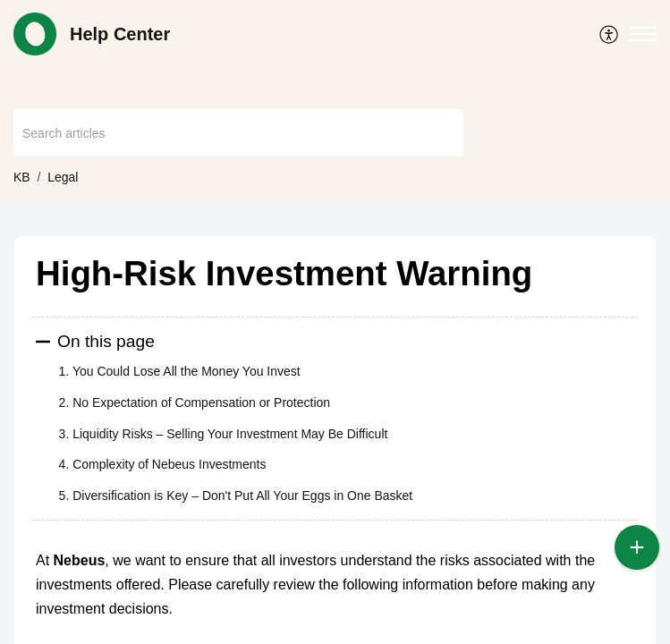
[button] (610, 34)
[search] (238, 133)
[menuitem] (610, 34)
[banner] (335, 100)
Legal (63, 177)
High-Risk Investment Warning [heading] (284, 273)
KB (22, 177)
